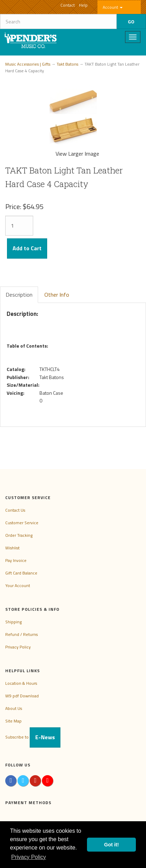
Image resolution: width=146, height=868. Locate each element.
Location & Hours (21, 683)
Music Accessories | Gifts (28, 64)
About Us (14, 708)
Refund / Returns (21, 634)
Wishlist (12, 548)
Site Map (13, 721)
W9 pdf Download (22, 696)
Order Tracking (19, 535)
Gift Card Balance (21, 573)
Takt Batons (67, 64)
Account (113, 7)
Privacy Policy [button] (29, 857)
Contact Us (15, 510)
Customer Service (22, 523)
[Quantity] (19, 226)
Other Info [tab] (57, 295)
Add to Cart (27, 248)
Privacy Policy (18, 647)
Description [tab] (19, 295)
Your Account (18, 585)
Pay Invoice (16, 560)
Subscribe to (33, 737)
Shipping (13, 622)
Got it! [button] (111, 845)
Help (83, 5)
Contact (68, 5)
